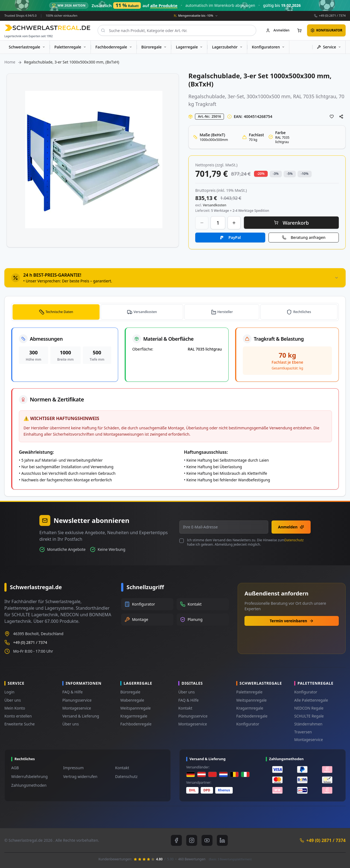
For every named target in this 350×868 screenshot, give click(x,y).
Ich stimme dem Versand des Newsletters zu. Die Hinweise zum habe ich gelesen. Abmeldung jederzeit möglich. (245, 542)
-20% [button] (261, 173)
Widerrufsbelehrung (29, 776)
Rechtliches (302, 312)
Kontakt (185, 708)
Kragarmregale (134, 716)
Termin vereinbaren (292, 621)
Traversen (303, 732)
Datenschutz (294, 540)
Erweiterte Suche (20, 724)
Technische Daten (60, 312)
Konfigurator (248, 724)
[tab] (175, 278)
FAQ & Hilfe (72, 692)
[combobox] (177, 30)
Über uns (13, 700)
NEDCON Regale (309, 708)
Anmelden (291, 527)
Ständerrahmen (308, 724)
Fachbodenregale (136, 724)
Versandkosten (147, 312)
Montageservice (77, 708)
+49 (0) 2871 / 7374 (332, 15)
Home (10, 62)
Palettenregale (249, 692)
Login (9, 692)
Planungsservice (77, 700)
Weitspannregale (135, 708)
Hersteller (226, 312)
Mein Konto (15, 708)
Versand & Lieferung (81, 716)
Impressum (73, 768)
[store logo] (47, 28)
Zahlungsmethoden (29, 785)
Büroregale (130, 692)
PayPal (235, 237)
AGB (15, 768)
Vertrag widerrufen (80, 776)
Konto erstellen (18, 716)
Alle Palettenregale (311, 700)
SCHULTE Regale (309, 716)
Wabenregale (132, 700)
